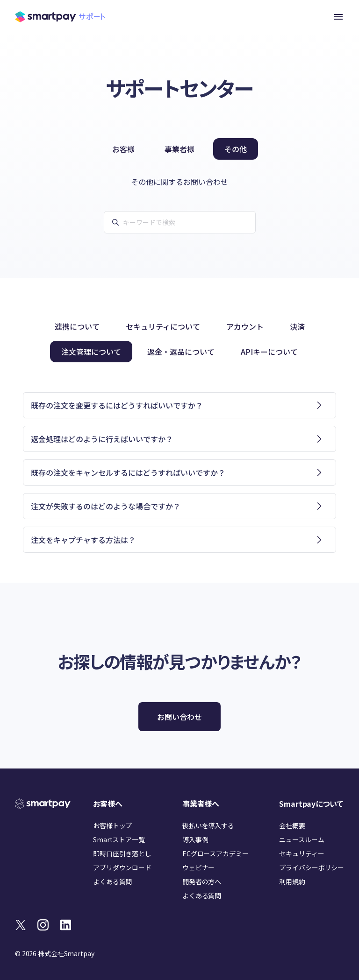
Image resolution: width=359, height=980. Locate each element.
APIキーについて (269, 352)
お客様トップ (112, 825)
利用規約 (292, 881)
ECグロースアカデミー (215, 853)
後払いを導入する (208, 825)
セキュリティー (302, 853)
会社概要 (292, 825)
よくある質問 (112, 881)
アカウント (245, 326)
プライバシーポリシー (312, 867)
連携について (77, 326)
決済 (297, 326)
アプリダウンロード (122, 867)
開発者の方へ (202, 881)
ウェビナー (198, 867)
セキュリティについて (163, 326)
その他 (236, 149)
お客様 (123, 149)
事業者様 (179, 149)
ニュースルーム (302, 839)
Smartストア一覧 (119, 839)
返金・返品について (181, 352)
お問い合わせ (179, 717)
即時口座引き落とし (122, 853)
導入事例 (195, 839)
